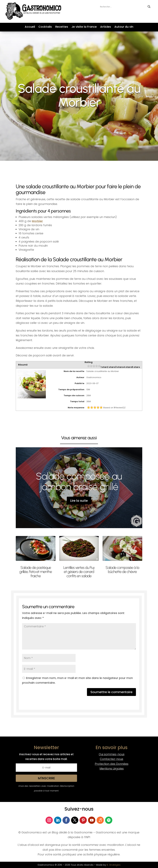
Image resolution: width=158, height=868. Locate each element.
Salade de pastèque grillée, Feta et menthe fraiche (36, 572)
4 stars (128, 367)
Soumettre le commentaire (111, 692)
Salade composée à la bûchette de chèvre (122, 570)
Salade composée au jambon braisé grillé (79, 481)
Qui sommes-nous (112, 754)
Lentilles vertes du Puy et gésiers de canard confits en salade (79, 572)
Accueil (30, 27)
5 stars (136, 367)
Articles (106, 27)
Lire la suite (79, 501)
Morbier (37, 221)
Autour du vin (124, 27)
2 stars (111, 367)
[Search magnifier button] (149, 7)
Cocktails (45, 27)
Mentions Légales (112, 769)
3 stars (119, 367)
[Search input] (123, 7)
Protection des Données (112, 764)
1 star (104, 367)
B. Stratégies (114, 865)
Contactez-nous (112, 759)
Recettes (62, 27)
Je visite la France (84, 27)
